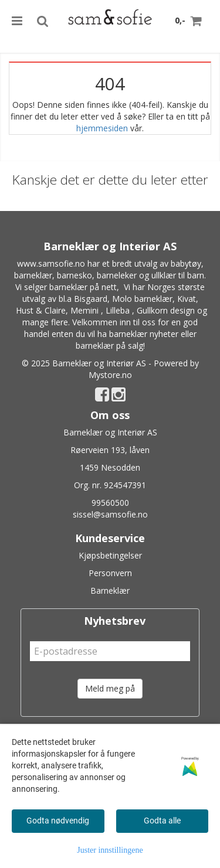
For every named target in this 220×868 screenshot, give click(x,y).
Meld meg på (110, 688)
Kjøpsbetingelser (110, 555)
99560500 (110, 503)
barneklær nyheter (144, 334)
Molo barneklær (142, 299)
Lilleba (118, 310)
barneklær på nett (83, 287)
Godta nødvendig (58, 821)
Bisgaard (91, 299)
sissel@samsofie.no (110, 514)
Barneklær (110, 590)
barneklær (33, 275)
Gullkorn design (166, 310)
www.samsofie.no (51, 263)
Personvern (110, 573)
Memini (84, 310)
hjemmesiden (102, 128)
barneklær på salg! (110, 346)
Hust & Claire (41, 310)
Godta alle (162, 821)
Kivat (187, 299)
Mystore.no (110, 375)
